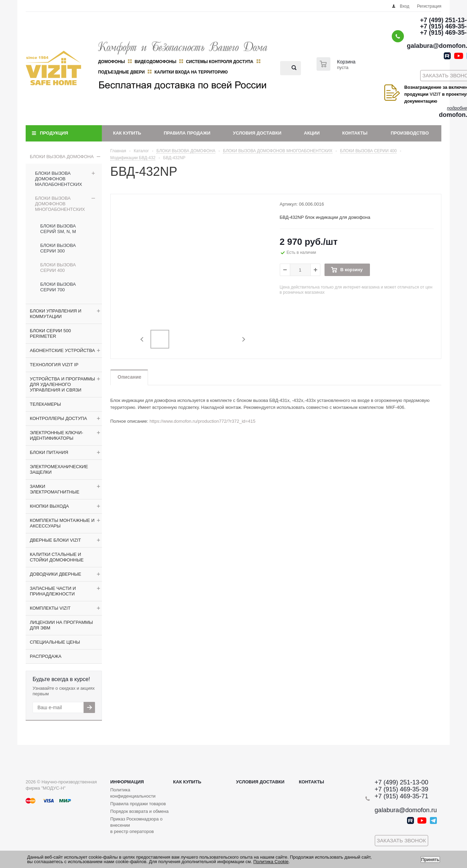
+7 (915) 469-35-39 (402, 789)
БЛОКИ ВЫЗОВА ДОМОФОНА (62, 157)
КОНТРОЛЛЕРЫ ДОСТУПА (58, 418)
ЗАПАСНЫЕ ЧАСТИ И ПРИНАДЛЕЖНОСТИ (53, 591)
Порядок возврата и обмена (139, 811)
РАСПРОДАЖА (46, 656)
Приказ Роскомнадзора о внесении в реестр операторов (136, 825)
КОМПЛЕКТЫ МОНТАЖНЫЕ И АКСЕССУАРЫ (62, 523)
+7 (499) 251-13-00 (402, 782)
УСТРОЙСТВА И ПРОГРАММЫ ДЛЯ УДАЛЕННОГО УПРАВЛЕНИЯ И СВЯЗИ (62, 384)
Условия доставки (257, 133)
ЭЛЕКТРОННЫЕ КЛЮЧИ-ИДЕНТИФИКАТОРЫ (57, 435)
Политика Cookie (271, 862)
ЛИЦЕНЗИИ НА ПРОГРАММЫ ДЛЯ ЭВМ (61, 625)
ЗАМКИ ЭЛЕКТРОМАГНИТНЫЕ (55, 489)
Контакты (355, 133)
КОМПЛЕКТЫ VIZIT (50, 608)
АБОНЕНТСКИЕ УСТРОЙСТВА (62, 350)
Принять (430, 860)
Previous (142, 339)
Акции (312, 133)
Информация (127, 782)
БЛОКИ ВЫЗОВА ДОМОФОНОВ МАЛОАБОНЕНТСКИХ (59, 179)
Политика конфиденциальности (133, 793)
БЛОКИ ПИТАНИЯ (49, 452)
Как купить (127, 133)
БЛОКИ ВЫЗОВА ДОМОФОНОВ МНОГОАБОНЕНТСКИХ (60, 204)
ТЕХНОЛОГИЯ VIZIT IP (54, 365)
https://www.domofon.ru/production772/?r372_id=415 (202, 421)
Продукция (54, 133)
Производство (410, 133)
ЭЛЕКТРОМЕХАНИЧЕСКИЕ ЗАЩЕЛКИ (59, 469)
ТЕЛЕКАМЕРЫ (45, 404)
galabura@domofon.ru (406, 810)
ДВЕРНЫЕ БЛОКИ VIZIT (55, 540)
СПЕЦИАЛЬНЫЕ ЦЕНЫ (55, 642)
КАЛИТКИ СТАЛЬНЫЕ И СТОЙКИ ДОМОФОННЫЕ (57, 557)
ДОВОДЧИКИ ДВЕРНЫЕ (55, 574)
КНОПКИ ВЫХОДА (49, 506)
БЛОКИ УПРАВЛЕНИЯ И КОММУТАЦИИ (56, 314)
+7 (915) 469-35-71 (402, 796)
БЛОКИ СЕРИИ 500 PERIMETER (50, 333)
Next (244, 339)
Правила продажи (187, 133)
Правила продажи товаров (138, 804)
